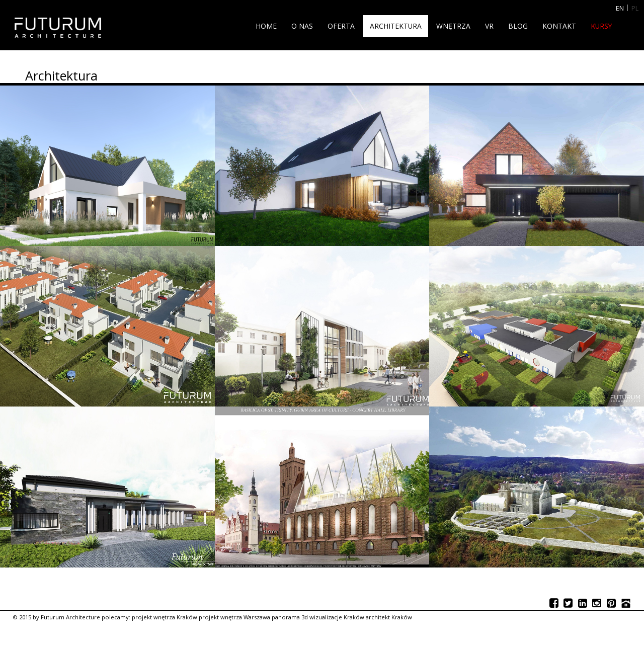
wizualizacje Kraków (337, 617)
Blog (518, 26)
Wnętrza (453, 26)
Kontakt (559, 26)
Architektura (396, 26)
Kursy (601, 26)
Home (266, 26)
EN (620, 8)
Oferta (341, 26)
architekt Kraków (389, 617)
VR (489, 26)
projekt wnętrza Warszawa (234, 617)
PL (635, 8)
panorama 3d (290, 617)
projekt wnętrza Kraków (165, 617)
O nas (302, 26)
